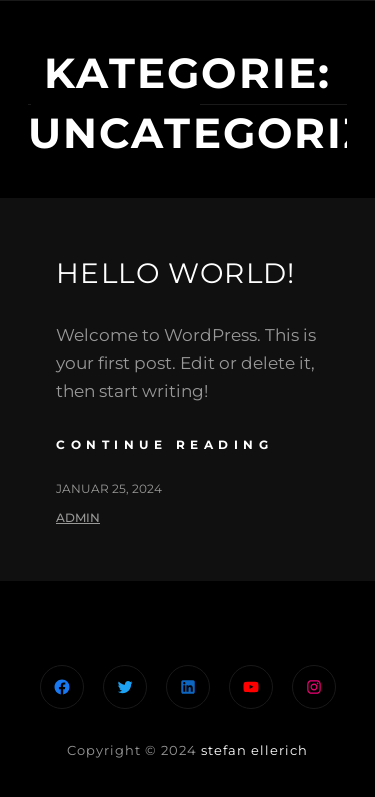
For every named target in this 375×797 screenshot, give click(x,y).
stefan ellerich (254, 750)
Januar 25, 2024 (109, 488)
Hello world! (176, 273)
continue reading (164, 444)
